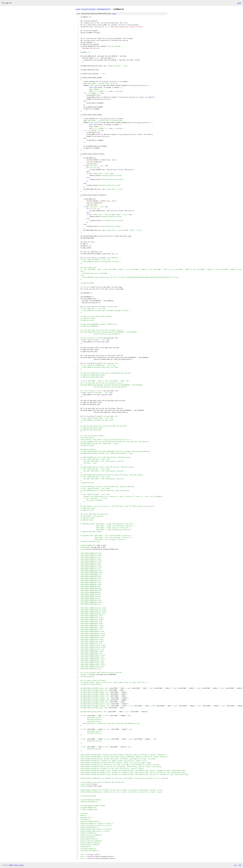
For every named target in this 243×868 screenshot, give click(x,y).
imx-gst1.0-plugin (88, 9)
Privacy (16, 865)
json (240, 865)
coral (78, 9)
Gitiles (11, 865)
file (114, 14)
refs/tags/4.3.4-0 (104, 9)
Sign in (239, 3)
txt (235, 865)
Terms (22, 865)
